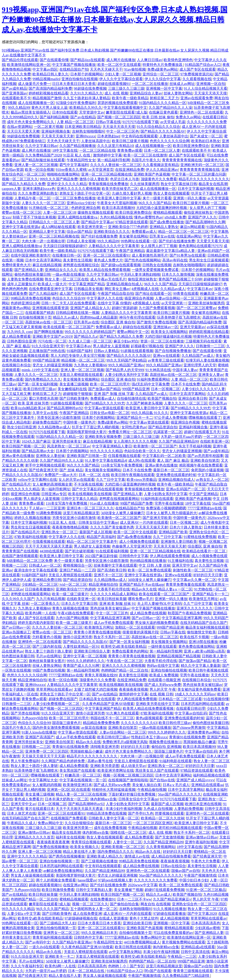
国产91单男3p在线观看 (188, 255)
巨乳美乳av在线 (86, 322)
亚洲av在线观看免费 (197, 98)
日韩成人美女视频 (81, 241)
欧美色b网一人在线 (41, 613)
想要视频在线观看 (169, 813)
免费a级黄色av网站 (162, 69)
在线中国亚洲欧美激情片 (31, 255)
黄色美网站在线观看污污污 (200, 246)
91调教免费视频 (49, 513)
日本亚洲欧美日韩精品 (83, 127)
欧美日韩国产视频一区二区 (24, 446)
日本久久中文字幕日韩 (79, 604)
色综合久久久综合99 (68, 298)
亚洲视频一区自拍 (211, 84)
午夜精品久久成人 (22, 823)
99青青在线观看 (186, 294)
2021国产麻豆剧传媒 (101, 556)
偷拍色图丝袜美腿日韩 (32, 274)
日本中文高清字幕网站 (43, 260)
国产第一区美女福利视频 (38, 384)
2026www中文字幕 (143, 885)
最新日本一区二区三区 (171, 470)
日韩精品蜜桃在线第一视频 (77, 313)
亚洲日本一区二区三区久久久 (90, 508)
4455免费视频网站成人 (142, 942)
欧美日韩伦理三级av (40, 389)
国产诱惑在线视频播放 (67, 856)
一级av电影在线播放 (68, 274)
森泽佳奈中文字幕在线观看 (36, 570)
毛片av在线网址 (49, 656)
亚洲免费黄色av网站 (204, 732)
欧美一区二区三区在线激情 (145, 155)
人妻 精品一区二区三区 (75, 122)
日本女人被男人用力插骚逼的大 (172, 513)
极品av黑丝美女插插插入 (30, 112)
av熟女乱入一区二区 (212, 480)
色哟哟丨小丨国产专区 (126, 966)
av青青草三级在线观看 (166, 360)
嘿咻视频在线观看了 (205, 418)
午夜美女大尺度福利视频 (117, 203)
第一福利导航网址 (56, 489)
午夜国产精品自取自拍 (116, 294)
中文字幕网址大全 (43, 780)
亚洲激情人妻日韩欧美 (179, 542)
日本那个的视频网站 (87, 74)
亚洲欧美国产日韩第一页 (87, 456)
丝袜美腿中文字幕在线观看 (115, 565)
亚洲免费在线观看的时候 (176, 475)
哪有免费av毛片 (141, 599)
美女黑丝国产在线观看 (77, 770)
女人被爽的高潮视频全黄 (52, 484)
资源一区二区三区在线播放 (162, 341)
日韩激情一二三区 (210, 346)
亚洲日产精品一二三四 (77, 570)
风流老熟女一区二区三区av (69, 446)
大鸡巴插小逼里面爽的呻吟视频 (162, 208)
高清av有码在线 (175, 260)
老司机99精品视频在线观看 (180, 828)
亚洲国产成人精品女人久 (90, 308)
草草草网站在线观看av (54, 689)
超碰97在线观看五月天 (202, 432)
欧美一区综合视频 (39, 170)
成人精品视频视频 (174, 918)
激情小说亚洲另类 (77, 637)
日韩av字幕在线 (108, 122)
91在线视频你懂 (216, 699)
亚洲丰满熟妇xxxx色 (39, 189)
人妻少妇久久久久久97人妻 (203, 389)
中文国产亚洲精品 (203, 494)
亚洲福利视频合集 (56, 131)
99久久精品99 (19, 108)
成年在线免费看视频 (110, 828)
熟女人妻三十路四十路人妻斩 (48, 651)
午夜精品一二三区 (182, 956)
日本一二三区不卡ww (134, 899)
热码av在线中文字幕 (163, 666)
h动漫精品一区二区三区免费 (30, 561)
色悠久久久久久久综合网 (170, 141)
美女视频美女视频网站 (81, 379)
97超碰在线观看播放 (169, 914)
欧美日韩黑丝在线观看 (133, 947)
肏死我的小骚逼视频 (207, 470)
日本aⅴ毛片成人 (176, 785)
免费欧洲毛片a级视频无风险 (125, 742)
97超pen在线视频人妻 (115, 880)
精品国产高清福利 (101, 537)
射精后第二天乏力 (164, 98)
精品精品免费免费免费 (101, 723)
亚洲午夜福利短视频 (201, 842)
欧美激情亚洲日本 (77, 785)
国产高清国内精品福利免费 (50, 88)
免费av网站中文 (50, 823)
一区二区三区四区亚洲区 (153, 823)
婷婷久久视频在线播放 (32, 518)
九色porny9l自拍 (34, 718)
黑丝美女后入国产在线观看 (157, 770)
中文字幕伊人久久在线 (105, 298)
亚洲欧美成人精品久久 (105, 856)
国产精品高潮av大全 (38, 451)
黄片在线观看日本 (40, 809)
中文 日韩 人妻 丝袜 (155, 565)
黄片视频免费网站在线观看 (184, 942)
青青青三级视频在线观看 (193, 971)
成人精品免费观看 (16, 336)
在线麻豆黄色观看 (163, 112)
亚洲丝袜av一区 (166, 327)
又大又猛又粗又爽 (16, 394)
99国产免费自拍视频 (49, 670)
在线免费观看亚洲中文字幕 (51, 289)
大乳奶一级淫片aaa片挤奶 (181, 437)
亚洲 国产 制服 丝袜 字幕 (114, 394)
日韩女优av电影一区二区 (110, 413)
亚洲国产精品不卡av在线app (142, 584)
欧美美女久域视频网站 (169, 332)
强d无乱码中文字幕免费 (150, 384)
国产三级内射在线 (47, 646)
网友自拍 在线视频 (155, 904)
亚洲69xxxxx (86, 136)
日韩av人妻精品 (106, 351)
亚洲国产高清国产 (40, 737)
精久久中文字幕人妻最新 (201, 666)
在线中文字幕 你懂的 (114, 303)
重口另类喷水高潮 (43, 398)
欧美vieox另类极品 (142, 480)
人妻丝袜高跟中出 (174, 136)
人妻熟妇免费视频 (188, 809)
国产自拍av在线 (162, 780)
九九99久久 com (20, 332)
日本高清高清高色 (206, 923)
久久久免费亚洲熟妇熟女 (38, 193)
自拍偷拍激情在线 (131, 398)
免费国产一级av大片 (61, 475)
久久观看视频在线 (197, 79)
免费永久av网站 (188, 117)
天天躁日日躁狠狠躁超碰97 (65, 246)
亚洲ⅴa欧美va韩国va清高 (204, 651)
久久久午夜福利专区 (27, 966)
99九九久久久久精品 (106, 451)
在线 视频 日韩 (161, 694)
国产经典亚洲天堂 (43, 470)
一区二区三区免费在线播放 (74, 198)
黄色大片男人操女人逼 (49, 108)
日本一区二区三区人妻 (162, 150)
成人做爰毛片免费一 (34, 84)
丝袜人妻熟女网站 (178, 93)
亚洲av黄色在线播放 (18, 456)
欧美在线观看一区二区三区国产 (69, 327)
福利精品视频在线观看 (211, 775)
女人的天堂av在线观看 (76, 480)
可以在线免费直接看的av (173, 933)
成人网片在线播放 (121, 60)
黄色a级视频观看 (149, 718)
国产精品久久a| (86, 336)
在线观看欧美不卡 (16, 98)
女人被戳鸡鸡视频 (47, 785)
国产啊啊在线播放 (48, 332)
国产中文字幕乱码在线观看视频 (97, 489)
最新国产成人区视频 (96, 532)
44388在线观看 (51, 551)
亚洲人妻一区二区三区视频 (36, 165)
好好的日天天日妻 (208, 575)
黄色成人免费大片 (108, 260)
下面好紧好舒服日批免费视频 (132, 794)
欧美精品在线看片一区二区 (204, 551)
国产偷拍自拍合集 (124, 904)
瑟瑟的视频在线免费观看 (117, 103)
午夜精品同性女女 (81, 160)
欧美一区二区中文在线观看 (119, 65)
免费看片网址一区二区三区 (130, 432)
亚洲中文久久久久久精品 (67, 184)
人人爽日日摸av (149, 60)
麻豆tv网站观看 (192, 227)
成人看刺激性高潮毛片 (150, 255)
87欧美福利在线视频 (31, 537)
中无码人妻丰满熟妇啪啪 (140, 274)
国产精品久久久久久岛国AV (163, 131)
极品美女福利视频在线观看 (207, 627)
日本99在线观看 (65, 112)
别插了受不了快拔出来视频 (34, 217)
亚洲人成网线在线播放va (78, 217)
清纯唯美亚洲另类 (105, 747)
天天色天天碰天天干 (106, 69)
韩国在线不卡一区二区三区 (112, 718)
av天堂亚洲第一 (174, 303)
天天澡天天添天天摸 (210, 93)
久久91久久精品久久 (87, 93)
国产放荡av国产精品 (104, 389)
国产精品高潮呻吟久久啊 (205, 222)
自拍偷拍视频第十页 (35, 317)
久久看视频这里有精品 (161, 165)
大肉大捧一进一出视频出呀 (43, 241)
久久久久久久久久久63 (139, 723)
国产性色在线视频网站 (143, 260)
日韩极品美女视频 (88, 289)
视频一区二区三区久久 (20, 179)
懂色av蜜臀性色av (148, 217)
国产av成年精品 (14, 88)
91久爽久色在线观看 (123, 713)
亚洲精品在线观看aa (207, 785)
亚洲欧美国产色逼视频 (152, 174)
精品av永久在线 (144, 589)
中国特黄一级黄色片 (79, 422)
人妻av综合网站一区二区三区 (178, 298)
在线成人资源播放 (113, 918)
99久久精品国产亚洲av (126, 365)
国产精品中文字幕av (97, 222)
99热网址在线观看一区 (139, 241)
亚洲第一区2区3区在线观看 (69, 790)
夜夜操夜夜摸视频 (133, 689)
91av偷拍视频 (135, 69)
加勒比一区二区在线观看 (135, 627)
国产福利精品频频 (54, 117)
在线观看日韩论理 (191, 708)
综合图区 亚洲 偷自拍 (118, 322)
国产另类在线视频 (25, 713)
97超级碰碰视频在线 (81, 918)
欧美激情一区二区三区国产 (155, 446)
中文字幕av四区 (45, 69)
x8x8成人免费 (175, 217)
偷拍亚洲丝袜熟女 (198, 212)
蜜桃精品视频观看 (168, 212)
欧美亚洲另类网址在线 (116, 770)
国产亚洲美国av (14, 93)
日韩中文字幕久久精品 (79, 499)
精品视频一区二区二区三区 (83, 360)
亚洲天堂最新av (192, 327)
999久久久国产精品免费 (59, 179)
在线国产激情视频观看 (20, 556)
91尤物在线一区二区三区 (49, 208)
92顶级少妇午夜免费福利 (76, 103)
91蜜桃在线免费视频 (200, 537)
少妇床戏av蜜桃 (207, 928)
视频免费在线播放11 (165, 742)
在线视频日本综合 (16, 365)
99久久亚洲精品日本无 (99, 933)
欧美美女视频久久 (85, 847)
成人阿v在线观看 (142, 460)
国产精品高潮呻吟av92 (65, 408)
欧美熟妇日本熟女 (206, 141)
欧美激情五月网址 (203, 599)
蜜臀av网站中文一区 (133, 332)
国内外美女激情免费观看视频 (56, 728)
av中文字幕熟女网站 (125, 952)
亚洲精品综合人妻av (146, 93)
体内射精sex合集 (103, 799)
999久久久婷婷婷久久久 (86, 661)
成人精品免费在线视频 (148, 613)
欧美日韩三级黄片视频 (130, 141)
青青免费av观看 (130, 150)
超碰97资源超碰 (124, 308)
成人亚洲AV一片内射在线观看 (144, 522)
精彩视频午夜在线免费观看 (201, 465)
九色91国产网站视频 (72, 618)
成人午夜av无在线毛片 (108, 279)
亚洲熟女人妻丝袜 (50, 456)
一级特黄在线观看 (162, 646)
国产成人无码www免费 (163, 685)
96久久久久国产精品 (155, 203)
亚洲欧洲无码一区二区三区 (202, 165)
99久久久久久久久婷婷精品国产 (90, 332)
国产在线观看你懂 (54, 60)
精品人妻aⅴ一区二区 (175, 589)
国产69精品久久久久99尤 (105, 403)
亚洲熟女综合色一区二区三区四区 (199, 904)
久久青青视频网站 (161, 847)
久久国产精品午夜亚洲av (72, 942)
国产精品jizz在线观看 (87, 60)
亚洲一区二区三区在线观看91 (106, 255)
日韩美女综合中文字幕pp (98, 522)
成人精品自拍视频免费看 (171, 856)
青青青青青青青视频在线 (182, 160)
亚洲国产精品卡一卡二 (135, 418)
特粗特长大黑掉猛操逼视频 (114, 790)
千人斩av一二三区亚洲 (47, 508)
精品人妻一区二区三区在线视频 (81, 794)
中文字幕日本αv (200, 289)
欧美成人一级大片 (52, 284)
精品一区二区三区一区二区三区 (184, 232)
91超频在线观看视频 (137, 351)
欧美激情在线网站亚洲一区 (29, 65)
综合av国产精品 (79, 232)
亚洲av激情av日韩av (34, 832)
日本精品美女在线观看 (97, 699)
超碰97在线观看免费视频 (164, 890)
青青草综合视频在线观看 (91, 842)
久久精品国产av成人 (198, 356)
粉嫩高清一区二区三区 (83, 775)
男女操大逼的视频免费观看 (157, 623)
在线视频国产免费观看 (69, 818)
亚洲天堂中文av (185, 565)
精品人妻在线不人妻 (79, 852)
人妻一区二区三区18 (59, 212)
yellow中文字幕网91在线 (37, 480)
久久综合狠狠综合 (79, 823)
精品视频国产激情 (47, 98)
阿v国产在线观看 (158, 971)
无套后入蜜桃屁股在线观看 (81, 375)
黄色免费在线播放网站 (196, 646)
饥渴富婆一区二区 (168, 432)
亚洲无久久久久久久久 (195, 608)
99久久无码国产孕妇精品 (126, 360)
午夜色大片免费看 (205, 861)
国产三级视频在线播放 (99, 861)
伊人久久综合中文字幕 (163, 79)
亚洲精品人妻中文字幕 (47, 232)
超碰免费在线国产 (47, 422)
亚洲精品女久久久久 (61, 270)
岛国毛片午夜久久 (146, 160)
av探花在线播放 (94, 728)
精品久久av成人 (66, 317)
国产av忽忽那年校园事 (205, 456)
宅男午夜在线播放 (169, 503)
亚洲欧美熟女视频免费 (103, 437)
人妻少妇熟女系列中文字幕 (126, 375)
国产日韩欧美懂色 (74, 398)
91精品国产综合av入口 (203, 65)
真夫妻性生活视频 (77, 260)
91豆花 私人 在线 (77, 155)
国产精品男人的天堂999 (125, 370)
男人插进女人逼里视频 (111, 346)
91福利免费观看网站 (153, 379)
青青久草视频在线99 (101, 675)
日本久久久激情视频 (178, 274)
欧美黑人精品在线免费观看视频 (105, 270)
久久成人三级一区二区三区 (90, 341)
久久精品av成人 (173, 289)
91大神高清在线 (158, 370)
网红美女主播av (117, 289)
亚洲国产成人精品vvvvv (195, 780)
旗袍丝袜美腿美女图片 (47, 661)
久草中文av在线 (45, 413)
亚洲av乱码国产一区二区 (186, 489)
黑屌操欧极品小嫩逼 (200, 742)
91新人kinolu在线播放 (39, 732)
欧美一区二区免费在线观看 (150, 570)
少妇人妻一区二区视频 (123, 74)
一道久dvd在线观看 (44, 947)
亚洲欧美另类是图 (105, 766)
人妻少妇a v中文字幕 (24, 914)
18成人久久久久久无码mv (195, 694)
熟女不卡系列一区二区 (112, 637)
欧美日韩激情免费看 (58, 890)
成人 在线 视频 (116, 93)
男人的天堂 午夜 (163, 689)
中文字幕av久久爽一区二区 (195, 580)
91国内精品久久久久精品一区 (162, 103)
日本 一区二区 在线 (94, 475)
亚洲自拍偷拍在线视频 (80, 79)
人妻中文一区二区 (127, 842)
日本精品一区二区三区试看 (180, 699)
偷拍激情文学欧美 (201, 632)
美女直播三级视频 (74, 384)
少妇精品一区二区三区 (40, 584)
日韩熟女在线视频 (157, 265)
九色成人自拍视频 (158, 809)
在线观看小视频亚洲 (164, 680)
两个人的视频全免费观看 (56, 880)
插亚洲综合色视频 (139, 298)
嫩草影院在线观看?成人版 (127, 112)
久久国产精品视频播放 (77, 146)
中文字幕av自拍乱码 (191, 713)
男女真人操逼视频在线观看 (32, 875)
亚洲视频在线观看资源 (50, 308)
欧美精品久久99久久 (86, 108)
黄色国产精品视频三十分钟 (180, 279)
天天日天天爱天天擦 (23, 131)
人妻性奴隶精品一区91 (81, 646)
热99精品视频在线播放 (148, 561)
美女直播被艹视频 (128, 890)
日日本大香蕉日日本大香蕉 (74, 84)
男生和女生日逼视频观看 (209, 260)
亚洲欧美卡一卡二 (59, 956)
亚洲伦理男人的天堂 (200, 365)
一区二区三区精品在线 (97, 150)
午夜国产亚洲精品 (130, 251)
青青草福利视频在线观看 (52, 937)
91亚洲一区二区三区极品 (206, 890)
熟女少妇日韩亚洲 (22, 427)
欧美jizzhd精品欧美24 (28, 408)
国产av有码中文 (38, 942)
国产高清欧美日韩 (112, 570)
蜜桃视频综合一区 (77, 565)
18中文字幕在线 (65, 150)
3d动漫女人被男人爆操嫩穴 (123, 513)
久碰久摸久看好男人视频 (132, 193)
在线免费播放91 (103, 899)
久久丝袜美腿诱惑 (145, 184)
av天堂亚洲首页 (101, 170)
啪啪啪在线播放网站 (63, 174)
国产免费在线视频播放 (51, 847)
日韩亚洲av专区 (54, 494)
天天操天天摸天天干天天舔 (43, 756)
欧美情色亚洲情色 (178, 60)
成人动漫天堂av (133, 766)
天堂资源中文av (92, 112)
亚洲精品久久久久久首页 (34, 837)
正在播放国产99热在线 (47, 351)
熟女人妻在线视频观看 (172, 193)
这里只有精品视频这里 (81, 513)
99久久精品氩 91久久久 (150, 413)
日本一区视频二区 (165, 389)
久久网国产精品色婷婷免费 (63, 761)
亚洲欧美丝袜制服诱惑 (206, 303)
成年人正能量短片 (22, 284)
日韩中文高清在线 (195, 952)
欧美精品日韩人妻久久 (51, 74)
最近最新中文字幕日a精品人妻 (171, 251)
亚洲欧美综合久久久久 (112, 232)
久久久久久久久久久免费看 (156, 880)
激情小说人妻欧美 (94, 179)
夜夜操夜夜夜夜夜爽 (53, 842)
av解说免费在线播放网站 (63, 871)
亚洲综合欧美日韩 (193, 398)
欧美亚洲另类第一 (92, 227)
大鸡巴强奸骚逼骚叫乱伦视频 (168, 336)
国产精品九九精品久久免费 (24, 184)
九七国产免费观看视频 (157, 308)
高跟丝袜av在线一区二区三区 (49, 322)
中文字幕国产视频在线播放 (74, 65)
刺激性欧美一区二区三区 (193, 570)
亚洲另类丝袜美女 (67, 441)
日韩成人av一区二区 (45, 565)
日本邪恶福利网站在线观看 (203, 704)
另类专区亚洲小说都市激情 (59, 418)
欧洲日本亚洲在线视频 (203, 804)
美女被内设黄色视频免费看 (199, 689)
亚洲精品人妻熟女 (164, 227)
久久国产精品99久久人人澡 (170, 108)
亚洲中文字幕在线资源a (21, 227)
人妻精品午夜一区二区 (32, 198)
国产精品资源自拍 (163, 427)
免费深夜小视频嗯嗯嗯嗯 (166, 508)
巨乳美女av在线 (162, 236)
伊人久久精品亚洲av (162, 170)
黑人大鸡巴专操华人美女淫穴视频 (78, 356)
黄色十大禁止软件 (144, 918)
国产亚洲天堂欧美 (157, 518)
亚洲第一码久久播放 (189, 198)
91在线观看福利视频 (112, 551)
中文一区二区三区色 (123, 131)
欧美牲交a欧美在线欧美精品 (124, 646)
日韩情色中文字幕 (134, 556)
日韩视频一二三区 (36, 747)
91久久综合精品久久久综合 (158, 127)
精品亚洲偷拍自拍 (103, 584)
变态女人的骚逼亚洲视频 (52, 365)
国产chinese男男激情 (189, 728)
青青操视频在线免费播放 (108, 184)
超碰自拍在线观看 (137, 327)
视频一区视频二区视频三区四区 (128, 775)
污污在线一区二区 (52, 341)
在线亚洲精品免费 (130, 170)
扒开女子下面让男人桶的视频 (96, 427)
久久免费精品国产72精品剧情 (186, 976)
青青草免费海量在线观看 (186, 584)
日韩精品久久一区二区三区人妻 (54, 222)
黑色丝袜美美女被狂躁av (110, 608)
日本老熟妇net (109, 136)
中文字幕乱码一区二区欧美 (164, 456)
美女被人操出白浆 (147, 785)
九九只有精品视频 (51, 599)
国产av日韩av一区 (146, 618)
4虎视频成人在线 (145, 289)
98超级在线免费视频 (90, 88)
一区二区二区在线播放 (150, 84)
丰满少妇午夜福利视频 (124, 809)
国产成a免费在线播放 (167, 222)
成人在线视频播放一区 (36, 103)
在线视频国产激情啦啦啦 (128, 780)
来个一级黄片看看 (157, 198)
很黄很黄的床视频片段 (140, 632)
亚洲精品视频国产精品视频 (179, 656)
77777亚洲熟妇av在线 (204, 508)
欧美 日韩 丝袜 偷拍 (158, 117)
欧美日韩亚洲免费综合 (191, 146)
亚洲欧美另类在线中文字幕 (157, 704)
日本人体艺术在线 (22, 813)
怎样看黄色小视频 (47, 637)
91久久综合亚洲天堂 (48, 346)
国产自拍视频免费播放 (173, 351)
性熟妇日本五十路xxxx (149, 737)
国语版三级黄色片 (67, 723)
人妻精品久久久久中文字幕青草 (114, 246)
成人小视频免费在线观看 (139, 542)
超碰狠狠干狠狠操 (77, 394)
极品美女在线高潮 (213, 184)
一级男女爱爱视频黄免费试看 (156, 270)
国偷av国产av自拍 (186, 871)
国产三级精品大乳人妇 (58, 923)
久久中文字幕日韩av (41, 146)
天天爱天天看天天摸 (213, 241)
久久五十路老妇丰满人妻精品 (87, 98)
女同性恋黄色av (134, 427)
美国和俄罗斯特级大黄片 (87, 432)
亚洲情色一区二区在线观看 (201, 112)
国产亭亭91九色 (141, 813)
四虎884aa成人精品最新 (99, 317)
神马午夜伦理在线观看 (137, 317)
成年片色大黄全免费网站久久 (31, 122)
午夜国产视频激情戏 (200, 875)
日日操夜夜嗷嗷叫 (39, 589)
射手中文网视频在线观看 (45, 465)
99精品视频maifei (46, 79)
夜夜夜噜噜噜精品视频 (70, 527)
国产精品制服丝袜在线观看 (43, 160)
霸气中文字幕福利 (74, 165)
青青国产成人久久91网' (81, 666)
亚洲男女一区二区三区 (61, 933)
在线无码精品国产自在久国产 (204, 623)
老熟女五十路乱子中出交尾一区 (85, 193)
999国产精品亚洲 (46, 360)
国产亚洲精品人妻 (29, 270)
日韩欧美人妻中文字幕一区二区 (114, 818)
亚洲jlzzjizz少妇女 (81, 203)
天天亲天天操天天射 (58, 136)
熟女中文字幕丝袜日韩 (179, 184)
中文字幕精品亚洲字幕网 (110, 618)
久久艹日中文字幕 (111, 480)
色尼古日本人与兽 (125, 179)
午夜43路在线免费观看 (76, 613)
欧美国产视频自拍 (162, 398)
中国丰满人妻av (185, 370)
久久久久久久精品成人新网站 (114, 594)
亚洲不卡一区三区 (108, 575)
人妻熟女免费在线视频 (25, 279)
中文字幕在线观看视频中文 (125, 108)
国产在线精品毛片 (16, 484)
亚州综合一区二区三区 (161, 74)
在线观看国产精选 (40, 313)
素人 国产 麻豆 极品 (173, 460)
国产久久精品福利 (43, 294)
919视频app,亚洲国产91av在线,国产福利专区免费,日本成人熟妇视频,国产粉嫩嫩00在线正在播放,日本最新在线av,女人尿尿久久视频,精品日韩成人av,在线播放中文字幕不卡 (115, 20)
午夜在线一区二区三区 (125, 661)
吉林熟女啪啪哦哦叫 (88, 131)
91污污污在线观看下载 (140, 122)
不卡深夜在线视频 (88, 484)
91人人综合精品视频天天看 (205, 88)
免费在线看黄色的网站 (130, 651)
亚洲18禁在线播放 (203, 642)
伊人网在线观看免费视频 (170, 556)
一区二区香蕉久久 (45, 604)
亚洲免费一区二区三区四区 (47, 751)
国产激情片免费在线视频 (157, 322)
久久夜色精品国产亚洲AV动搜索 (108, 704)
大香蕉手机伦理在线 (114, 589)
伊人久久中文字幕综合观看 (121, 79)
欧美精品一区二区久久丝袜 (163, 818)
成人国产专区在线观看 (198, 69)
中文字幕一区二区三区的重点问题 (199, 174)
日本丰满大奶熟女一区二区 (67, 799)
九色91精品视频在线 (116, 217)
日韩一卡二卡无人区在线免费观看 (68, 303)
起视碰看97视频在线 (147, 346)
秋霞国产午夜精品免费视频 (189, 613)
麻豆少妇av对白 (126, 341)
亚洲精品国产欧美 (173, 532)
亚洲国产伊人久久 (202, 217)
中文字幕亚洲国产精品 (87, 284)
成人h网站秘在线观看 (58, 227)
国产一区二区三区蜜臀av (196, 308)
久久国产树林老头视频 (144, 403)
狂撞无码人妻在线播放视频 (207, 360)
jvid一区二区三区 (73, 584)
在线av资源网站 (20, 127)
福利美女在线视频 (70, 837)
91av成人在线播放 (104, 503)
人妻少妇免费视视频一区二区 (56, 704)
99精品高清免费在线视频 (31, 298)
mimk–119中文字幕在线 (40, 370)
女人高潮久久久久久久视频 (135, 441)
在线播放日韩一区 (67, 255)
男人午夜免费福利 (25, 761)
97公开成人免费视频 (171, 418)
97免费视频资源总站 (197, 74)
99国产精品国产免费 (136, 503)
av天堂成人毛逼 (173, 122)
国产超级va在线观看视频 (121, 265)
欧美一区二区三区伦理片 (110, 384)
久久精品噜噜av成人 (54, 427)
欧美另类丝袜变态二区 (120, 189)
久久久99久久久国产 (18, 599)
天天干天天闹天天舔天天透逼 (49, 546)
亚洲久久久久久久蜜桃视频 (78, 189)
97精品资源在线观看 (132, 222)
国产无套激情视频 (169, 837)
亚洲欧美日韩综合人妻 (92, 651)
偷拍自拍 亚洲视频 (166, 747)
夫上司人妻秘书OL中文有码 (159, 604)
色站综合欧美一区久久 (142, 451)
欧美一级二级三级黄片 (70, 594)
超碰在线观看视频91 (114, 84)
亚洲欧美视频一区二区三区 (123, 847)
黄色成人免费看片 (29, 799)
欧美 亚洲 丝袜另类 (33, 403)
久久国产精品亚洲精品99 (179, 441)
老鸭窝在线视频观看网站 (119, 499)
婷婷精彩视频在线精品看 (48, 93)
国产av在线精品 (83, 117)
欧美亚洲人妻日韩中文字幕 (119, 198)
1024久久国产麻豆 (36, 441)
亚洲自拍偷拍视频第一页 (59, 861)
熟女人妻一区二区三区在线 (67, 279)
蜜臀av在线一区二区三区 (22, 212)
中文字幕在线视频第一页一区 (83, 780)
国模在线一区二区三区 (128, 832)
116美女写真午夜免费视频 (122, 465)
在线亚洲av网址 (189, 236)
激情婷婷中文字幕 (107, 155)
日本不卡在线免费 (186, 384)
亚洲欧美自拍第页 (205, 460)
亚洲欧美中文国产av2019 (52, 336)
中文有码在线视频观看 (140, 136)
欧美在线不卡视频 (194, 637)
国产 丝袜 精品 (71, 470)
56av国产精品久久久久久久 (180, 794)
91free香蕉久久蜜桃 (71, 170)
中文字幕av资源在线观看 (104, 408)
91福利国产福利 (79, 351)
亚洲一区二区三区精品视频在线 (106, 174)
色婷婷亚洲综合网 (86, 208)
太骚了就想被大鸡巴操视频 (96, 689)
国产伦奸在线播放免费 (99, 236)
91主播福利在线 (180, 561)
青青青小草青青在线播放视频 (97, 632)
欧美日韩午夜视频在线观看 (133, 475)
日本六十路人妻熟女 (186, 527)
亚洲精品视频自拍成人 (124, 284)
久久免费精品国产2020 (43, 155)
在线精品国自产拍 (74, 69)
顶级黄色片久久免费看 (159, 179)
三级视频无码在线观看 (203, 341)
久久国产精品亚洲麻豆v (172, 899)
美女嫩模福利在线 (72, 389)
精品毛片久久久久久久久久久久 (204, 179)
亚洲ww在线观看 (166, 356)
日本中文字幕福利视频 (196, 189)
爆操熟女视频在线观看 (96, 212)
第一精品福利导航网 (114, 160)
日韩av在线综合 (173, 866)
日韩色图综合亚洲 (22, 341)
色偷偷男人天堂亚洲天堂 (132, 546)
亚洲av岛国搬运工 (16, 632)
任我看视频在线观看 (124, 456)
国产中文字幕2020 (202, 914)
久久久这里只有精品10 (115, 146)
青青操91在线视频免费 (187, 737)
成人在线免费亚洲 (87, 914)
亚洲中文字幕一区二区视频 (85, 656)
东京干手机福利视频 (195, 446)
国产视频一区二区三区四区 (119, 117)
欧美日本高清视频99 (118, 208)
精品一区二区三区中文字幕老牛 (92, 542)
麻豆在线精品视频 (47, 265)
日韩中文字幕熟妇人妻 (94, 890)
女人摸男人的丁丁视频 (208, 208)
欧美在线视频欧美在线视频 (90, 494)
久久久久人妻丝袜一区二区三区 (116, 165)
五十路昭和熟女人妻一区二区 (94, 909)
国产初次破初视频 (79, 551)
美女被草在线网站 (133, 236)
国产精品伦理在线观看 (20, 60)
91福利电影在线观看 (157, 499)
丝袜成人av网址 (182, 84)
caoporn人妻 (11, 189)
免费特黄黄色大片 (16, 265)
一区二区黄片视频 (48, 127)
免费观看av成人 (144, 232)
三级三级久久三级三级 (126, 88)
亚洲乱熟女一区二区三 (59, 532)
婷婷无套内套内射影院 (36, 623)
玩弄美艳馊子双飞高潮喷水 (179, 317)
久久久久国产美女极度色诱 (112, 527)
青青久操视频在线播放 (70, 608)
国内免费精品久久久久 (43, 379)
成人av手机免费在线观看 (114, 623)
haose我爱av (87, 880)
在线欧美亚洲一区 (215, 441)
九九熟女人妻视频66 (90, 365)
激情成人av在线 (137, 856)
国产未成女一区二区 (206, 136)
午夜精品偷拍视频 (152, 790)
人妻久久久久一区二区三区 (43, 203)
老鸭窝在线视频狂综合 (81, 265)
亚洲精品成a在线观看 (198, 947)
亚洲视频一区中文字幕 (164, 88)
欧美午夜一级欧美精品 (130, 98)
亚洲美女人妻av (211, 375)
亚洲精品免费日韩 (47, 580)
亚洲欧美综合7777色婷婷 (128, 227)
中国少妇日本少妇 (194, 880)
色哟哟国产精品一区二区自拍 (125, 670)
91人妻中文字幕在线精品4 (106, 460)
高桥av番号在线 (100, 761)
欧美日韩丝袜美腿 (112, 599)
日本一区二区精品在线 (87, 971)
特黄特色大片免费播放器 (163, 65)
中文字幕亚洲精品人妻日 (112, 446)
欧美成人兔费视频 (164, 675)
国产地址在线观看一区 (153, 294)
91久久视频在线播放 (170, 909)
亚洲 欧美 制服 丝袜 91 (117, 604)
